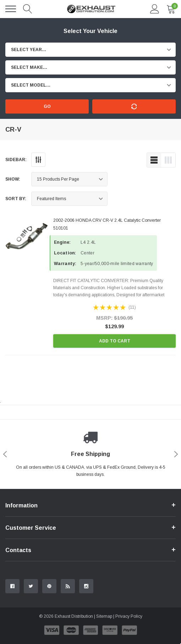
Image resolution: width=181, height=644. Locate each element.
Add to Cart (115, 341)
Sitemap (104, 616)
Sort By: (16, 199)
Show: (13, 179)
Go (47, 106)
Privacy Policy (129, 616)
